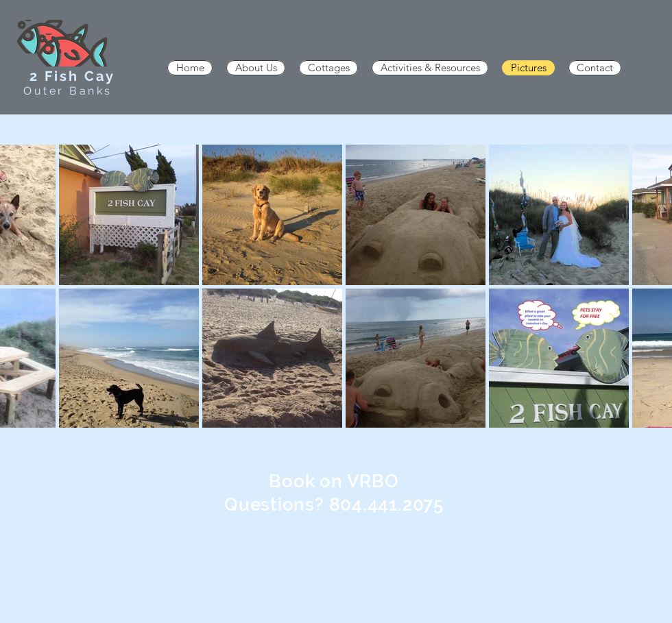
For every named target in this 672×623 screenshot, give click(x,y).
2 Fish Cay (72, 76)
